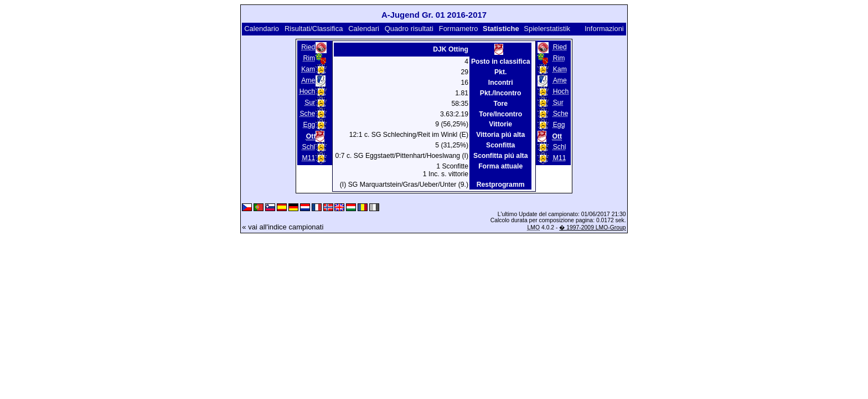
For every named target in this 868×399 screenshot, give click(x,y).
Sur (310, 103)
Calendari (364, 29)
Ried (308, 47)
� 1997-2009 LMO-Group (592, 227)
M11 (308, 158)
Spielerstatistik (548, 29)
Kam (308, 69)
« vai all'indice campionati (283, 227)
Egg (309, 125)
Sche (307, 114)
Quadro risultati (409, 29)
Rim (309, 58)
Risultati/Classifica (314, 29)
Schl (308, 147)
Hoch (308, 91)
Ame (308, 80)
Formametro (459, 29)
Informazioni (604, 29)
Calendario (262, 29)
